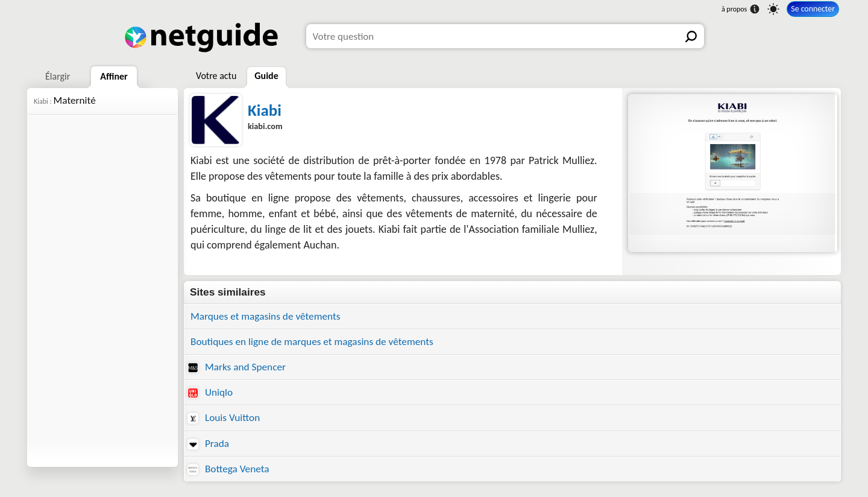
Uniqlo (210, 392)
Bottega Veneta (228, 469)
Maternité (65, 100)
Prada (208, 444)
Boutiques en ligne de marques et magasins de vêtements (312, 342)
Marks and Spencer (237, 367)
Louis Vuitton (224, 418)
